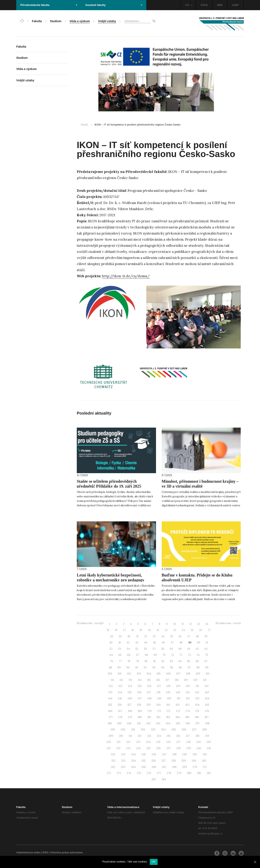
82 (163, 661)
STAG (204, 5)
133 (110, 692)
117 (167, 680)
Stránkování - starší (228, 623)
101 (120, 674)
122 (111, 686)
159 (149, 705)
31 (137, 636)
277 (159, 773)
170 (150, 711)
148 (149, 698)
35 (171, 636)
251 (205, 754)
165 (207, 705)
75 (207, 655)
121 (205, 680)
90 (128, 668)
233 (128, 748)
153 (198, 698)
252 (113, 761)
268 (174, 767)
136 (139, 692)
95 (172, 668)
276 (149, 773)
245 (144, 754)
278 (169, 773)
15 (108, 630)
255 (144, 761)
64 (111, 655)
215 (168, 736)
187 (207, 717)
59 (171, 649)
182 (159, 717)
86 (197, 661)
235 (148, 748)
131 (197, 686)
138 (159, 692)
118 (177, 680)
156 (120, 705)
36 (180, 636)
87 (206, 661)
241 (209, 748)
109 (198, 674)
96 (180, 668)
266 (154, 767)
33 (154, 636)
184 (178, 717)
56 (146, 649)
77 (120, 661)
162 (178, 705)
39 (206, 636)
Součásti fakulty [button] (114, 5)
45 (154, 643)
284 (164, 779)
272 (109, 773)
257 (164, 761)
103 (139, 674)
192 (148, 723)
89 (119, 668)
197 (198, 723)
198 (207, 723)
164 (197, 705)
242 (113, 754)
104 (149, 674)
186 (197, 717)
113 (131, 680)
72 (181, 655)
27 (209, 630)
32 (146, 636)
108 (188, 674)
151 (179, 698)
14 (207, 624)
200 (123, 730)
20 (149, 630)
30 (129, 636)
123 (120, 686)
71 (172, 655)
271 (205, 767)
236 (158, 748)
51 (207, 643)
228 (188, 742)
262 (113, 767)
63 (206, 649)
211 (130, 736)
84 (180, 661)
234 (138, 748)
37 (189, 636)
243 (123, 754)
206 (184, 730)
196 (188, 723)
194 (168, 723)
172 (168, 711)
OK (154, 862)
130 (188, 686)
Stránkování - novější (90, 623)
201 (133, 730)
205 (174, 730)
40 (111, 643)
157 (129, 705)
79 (137, 661)
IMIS (220, 5)
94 (163, 668)
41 (120, 643)
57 (154, 649)
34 (163, 636)
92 (145, 668)
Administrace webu (28, 852)
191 (139, 723)
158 (139, 705)
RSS (45, 852)
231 (109, 748)
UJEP (235, 5)
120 (195, 680)
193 (158, 723)
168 (130, 711)
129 (178, 686)
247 (164, 754)
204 (163, 730)
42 (128, 643)
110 (208, 674)
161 (168, 705)
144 (110, 698)
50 (199, 643)
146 (130, 698)
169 (140, 711)
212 (140, 736)
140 (178, 692)
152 (188, 698)
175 (197, 711)
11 (183, 624)
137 (149, 692)
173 (178, 711)
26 (201, 630)
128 (168, 686)
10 (175, 624)
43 (137, 643)
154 (207, 698)
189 (119, 723)
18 (133, 630)
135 (130, 692)
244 (133, 754)
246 (154, 754)
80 (146, 661)
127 (159, 686)
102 (129, 674)
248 (174, 754)
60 (180, 649)
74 (198, 655)
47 (172, 643)
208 (204, 730)
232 (118, 748)
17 (125, 630)
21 (158, 630)
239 (188, 748)
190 (129, 723)
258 (174, 761)
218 (197, 736)
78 (129, 661)
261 (204, 761)
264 (133, 767)
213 (149, 736)
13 (199, 624)
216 (178, 736)
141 (188, 692)
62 (197, 649)
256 (154, 761)
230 (209, 742)
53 (120, 649)
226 (168, 742)
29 (120, 636)
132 (207, 686)
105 (159, 674)
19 (141, 630)
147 (140, 698)
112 (121, 680)
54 (128, 649)
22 (166, 630)
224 (148, 742)
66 (129, 655)
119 (186, 680)
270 (195, 767)
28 (112, 636)
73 (189, 655)
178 (120, 717)
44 (146, 643)
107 (178, 674)
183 (168, 717)
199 (113, 730)
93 (154, 668)
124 (130, 686)
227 (178, 742)
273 (119, 773)
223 (138, 742)
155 (110, 705)
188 (110, 723)
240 (199, 748)
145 (120, 698)
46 (163, 643)
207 (194, 730)
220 (109, 742)
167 (120, 711)
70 (164, 655)
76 (112, 661)
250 (195, 754)
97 (189, 668)
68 (146, 655)
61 (189, 649)
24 (183, 630)
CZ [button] (189, 5)
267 (164, 767)
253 (123, 761)
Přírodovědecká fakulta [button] (49, 5)
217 (188, 736)
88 (110, 668)
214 (159, 736)
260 (194, 761)
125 (140, 686)
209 (111, 736)
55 (137, 649)
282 (209, 773)
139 (168, 692)
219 (207, 736)
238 (178, 748)
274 (129, 773)
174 (188, 711)
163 (187, 705)
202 (143, 730)
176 (207, 711)
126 (149, 686)
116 (158, 680)
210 (121, 736)
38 (197, 636)
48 (181, 643)
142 (197, 692)
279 (179, 773)
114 (140, 680)
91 (137, 668)
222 (128, 742)
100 (110, 674)
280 (189, 773)
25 (192, 630)
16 (116, 630)
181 (149, 717)
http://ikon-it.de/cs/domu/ (126, 276)
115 (149, 680)
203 (153, 730)
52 (111, 649)
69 (155, 655)
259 (184, 761)
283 (154, 779)
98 (198, 668)
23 (175, 630)
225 (158, 742)
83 (171, 661)
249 (185, 754)
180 (140, 717)
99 (207, 668)
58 (163, 649)
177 (111, 717)
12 (191, 624)
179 (130, 717)
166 (110, 711)
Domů (84, 125)
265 (144, 767)
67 (138, 655)
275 (139, 773)
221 (119, 742)
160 (159, 705)
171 (159, 711)
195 (178, 723)
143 (207, 692)
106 (168, 674)
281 (199, 773)
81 (155, 661)
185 (187, 717)
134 (120, 692)
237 (168, 748)
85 (189, 661)
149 (159, 698)
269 (185, 767)
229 (198, 742)
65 (120, 655)
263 (123, 767)
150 (169, 698)
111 (112, 680)
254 (133, 761)
